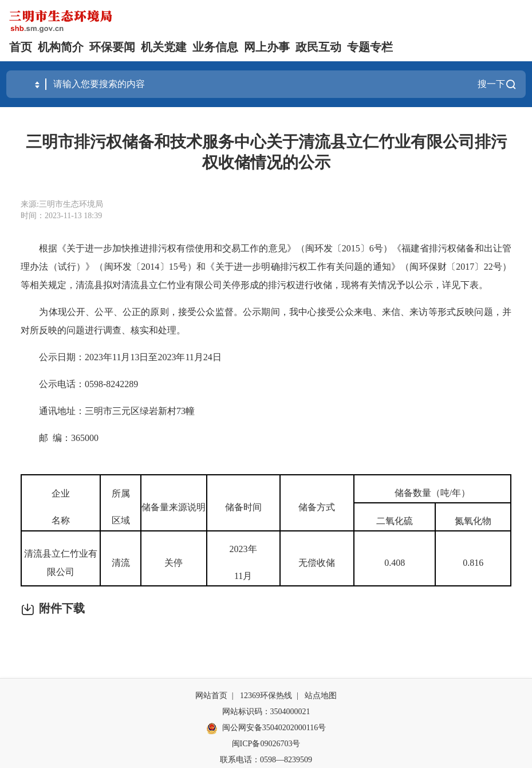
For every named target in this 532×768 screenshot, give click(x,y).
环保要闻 (112, 47)
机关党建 (164, 47)
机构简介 (61, 47)
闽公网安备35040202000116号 (266, 728)
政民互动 (318, 47)
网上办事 (267, 47)
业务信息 (215, 47)
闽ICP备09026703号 (266, 744)
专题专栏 (370, 47)
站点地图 (321, 696)
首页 (21, 47)
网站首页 (211, 696)
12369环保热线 (266, 696)
